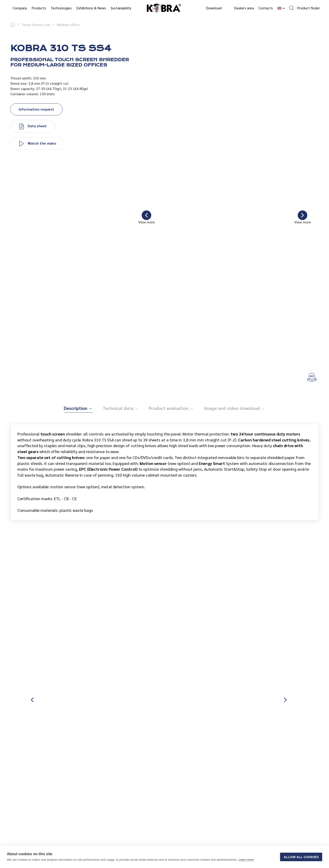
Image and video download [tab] (235, 408)
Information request (36, 109)
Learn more (246, 860)
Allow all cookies (301, 857)
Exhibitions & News (91, 8)
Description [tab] (78, 408)
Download (214, 8)
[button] (305, 5)
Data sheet (33, 126)
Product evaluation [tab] (171, 408)
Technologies (61, 8)
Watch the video (37, 144)
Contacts (266, 8)
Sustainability (121, 8)
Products (39, 8)
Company (20, 8)
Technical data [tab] (121, 408)
